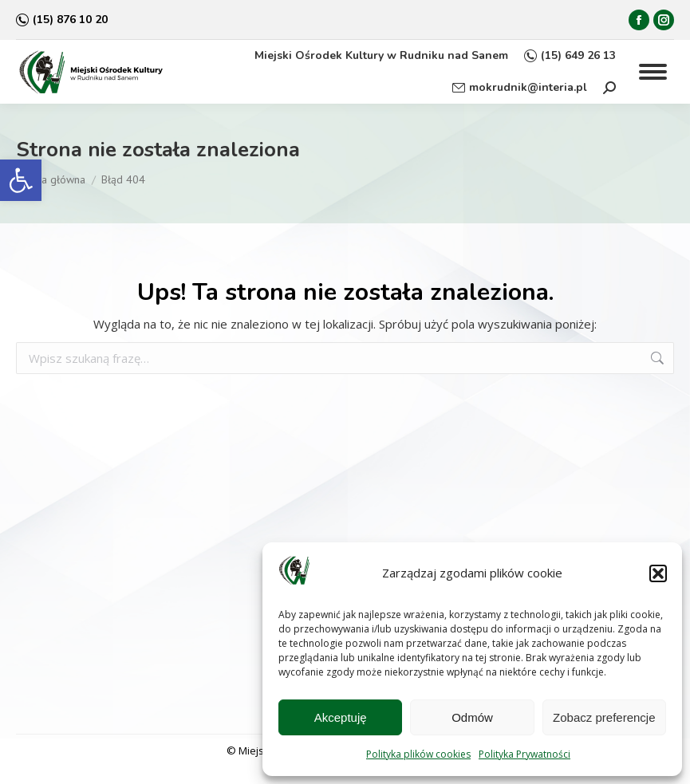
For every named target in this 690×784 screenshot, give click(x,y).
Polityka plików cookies (418, 754)
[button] (21, 180)
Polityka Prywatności (524, 754)
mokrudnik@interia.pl (520, 88)
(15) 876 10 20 (62, 20)
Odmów (472, 717)
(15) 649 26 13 (570, 56)
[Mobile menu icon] (653, 72)
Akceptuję (341, 717)
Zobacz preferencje (604, 717)
